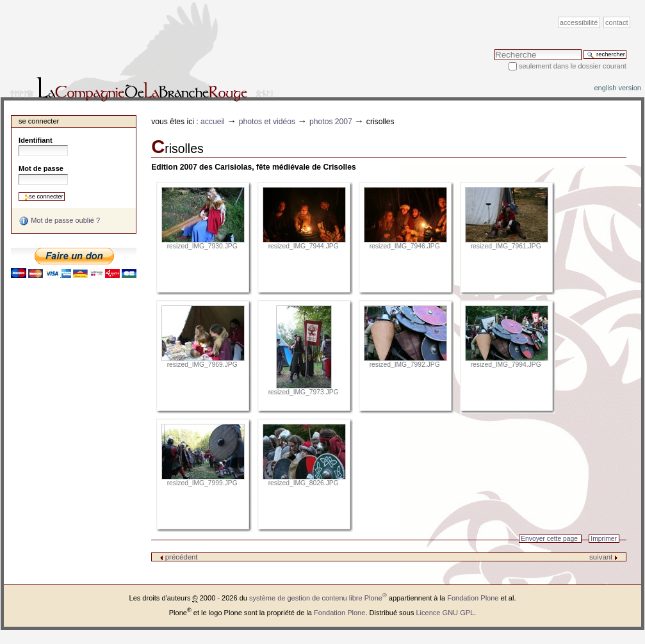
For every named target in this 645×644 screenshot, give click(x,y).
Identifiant (36, 140)
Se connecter (39, 121)
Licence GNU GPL (445, 613)
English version (617, 88)
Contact (617, 22)
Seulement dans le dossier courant (573, 66)
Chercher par (494, 49)
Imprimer (604, 539)
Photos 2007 (331, 122)
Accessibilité (579, 22)
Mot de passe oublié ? (59, 221)
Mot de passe (41, 168)
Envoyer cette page (549, 539)
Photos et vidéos (267, 122)
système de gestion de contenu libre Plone (318, 598)
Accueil (213, 122)
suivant (604, 557)
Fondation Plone (473, 598)
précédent (179, 557)
